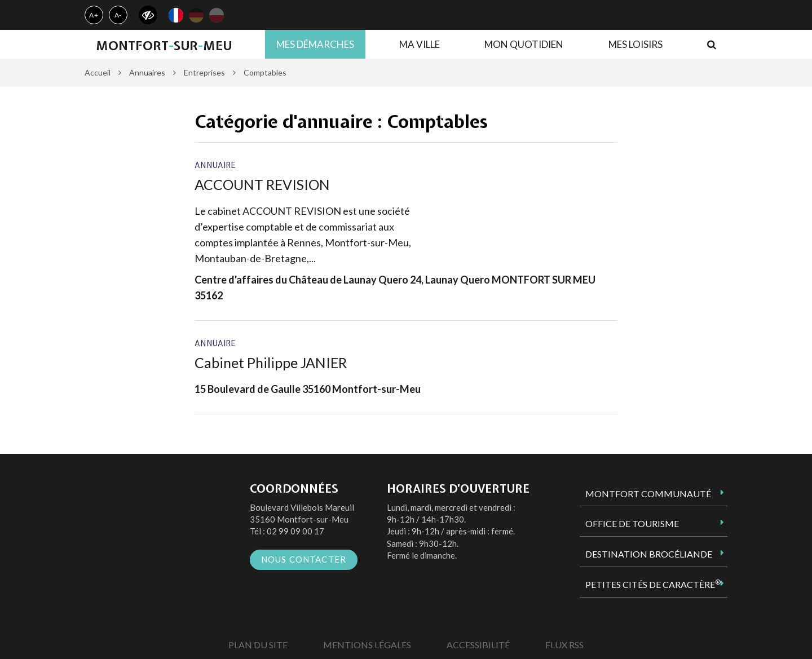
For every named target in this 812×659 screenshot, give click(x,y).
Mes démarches (315, 44)
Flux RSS (564, 645)
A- (118, 15)
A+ (94, 15)
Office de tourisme (632, 523)
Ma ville (420, 44)
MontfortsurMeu (164, 46)
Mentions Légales (367, 645)
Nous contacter (304, 559)
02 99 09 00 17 (295, 531)
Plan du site (258, 645)
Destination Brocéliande (649, 554)
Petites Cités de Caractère (653, 584)
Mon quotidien (524, 44)
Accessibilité (478, 645)
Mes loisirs (636, 44)
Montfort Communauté (648, 494)
